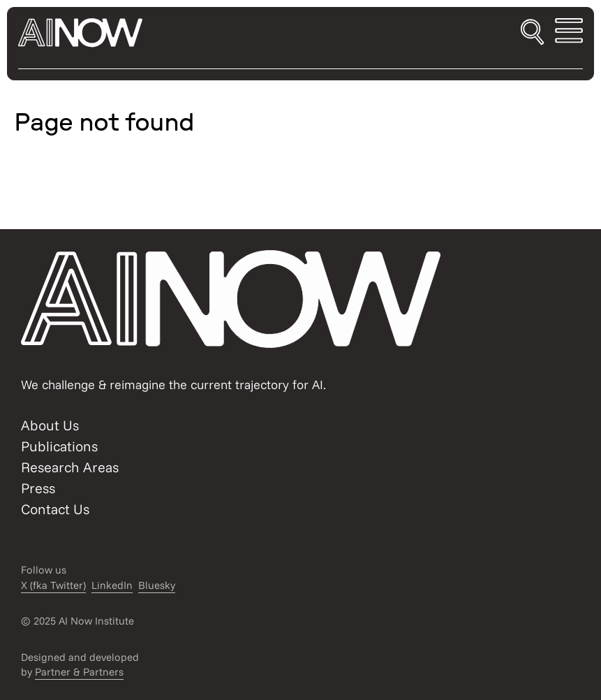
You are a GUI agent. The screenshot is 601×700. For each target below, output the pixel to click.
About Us (50, 425)
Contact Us (55, 509)
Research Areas (70, 467)
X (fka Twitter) (53, 585)
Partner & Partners (79, 672)
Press (38, 488)
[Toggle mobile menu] (569, 33)
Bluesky (157, 585)
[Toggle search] (532, 33)
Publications (59, 446)
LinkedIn (112, 585)
